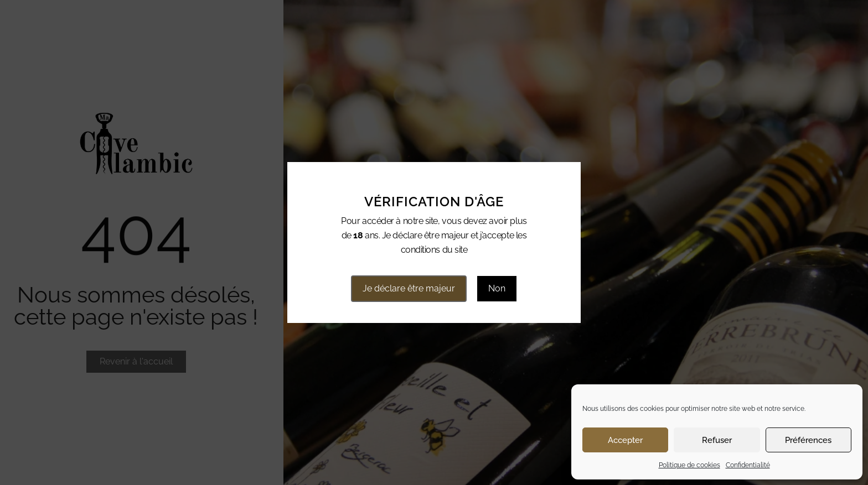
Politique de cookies (689, 465)
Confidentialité (748, 465)
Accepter (625, 440)
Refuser (717, 440)
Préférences (808, 440)
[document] (434, 242)
